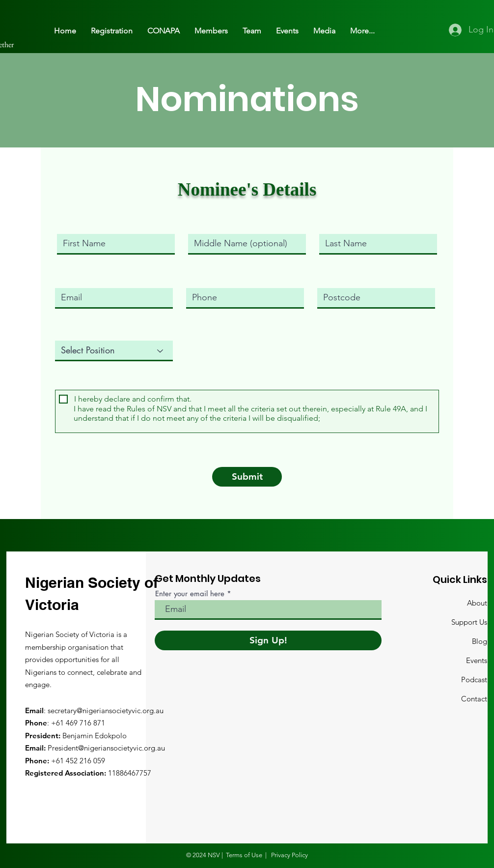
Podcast (474, 680)
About (477, 603)
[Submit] (247, 477)
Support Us (469, 622)
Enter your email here (190, 593)
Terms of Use (244, 855)
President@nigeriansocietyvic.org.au (106, 748)
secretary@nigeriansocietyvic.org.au (106, 710)
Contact (474, 699)
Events (477, 660)
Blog (480, 641)
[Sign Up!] (268, 640)
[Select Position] (114, 351)
